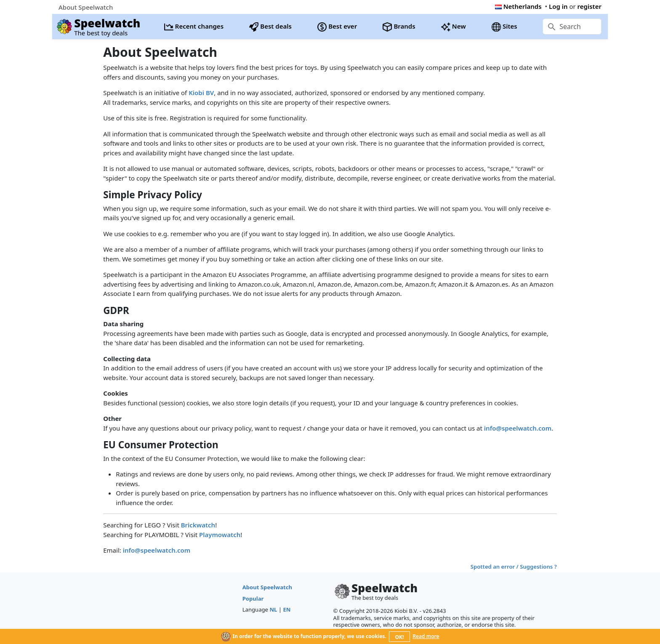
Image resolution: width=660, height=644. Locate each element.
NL (273, 609)
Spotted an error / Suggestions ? (514, 567)
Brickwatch (198, 525)
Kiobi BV (201, 93)
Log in (558, 6)
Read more (426, 636)
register (589, 6)
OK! (400, 637)
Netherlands (518, 6)
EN (287, 609)
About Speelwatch (267, 587)
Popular (253, 599)
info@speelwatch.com (518, 428)
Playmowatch (220, 535)
